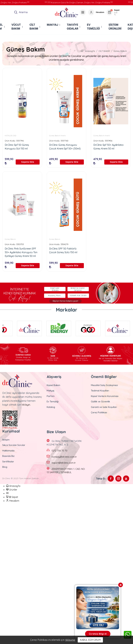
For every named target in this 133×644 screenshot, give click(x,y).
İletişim (6, 440)
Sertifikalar (8, 462)
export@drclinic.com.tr (64, 463)
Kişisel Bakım (53, 385)
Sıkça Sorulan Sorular (14, 445)
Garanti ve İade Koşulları (104, 407)
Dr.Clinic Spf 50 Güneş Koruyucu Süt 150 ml (17, 147)
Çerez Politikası (99, 412)
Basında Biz (8, 456)
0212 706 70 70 (59, 451)
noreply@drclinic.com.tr (64, 457)
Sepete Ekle (28, 162)
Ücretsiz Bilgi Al (98, 634)
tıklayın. (26, 405)
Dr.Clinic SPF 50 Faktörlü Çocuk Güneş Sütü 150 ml (63, 250)
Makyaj (51, 391)
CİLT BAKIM (104, 51)
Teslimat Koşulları (100, 391)
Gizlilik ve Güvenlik (100, 401)
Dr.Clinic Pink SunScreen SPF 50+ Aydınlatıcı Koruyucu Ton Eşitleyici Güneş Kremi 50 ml (21, 252)
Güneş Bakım (120, 51)
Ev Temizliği (53, 401)
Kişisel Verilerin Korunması (105, 396)
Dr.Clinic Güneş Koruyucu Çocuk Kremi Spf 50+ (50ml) (65, 147)
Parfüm (51, 396)
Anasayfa (88, 51)
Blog (5, 467)
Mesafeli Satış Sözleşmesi (104, 385)
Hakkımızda (8, 451)
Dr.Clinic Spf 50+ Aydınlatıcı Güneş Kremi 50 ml (108, 147)
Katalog (51, 407)
